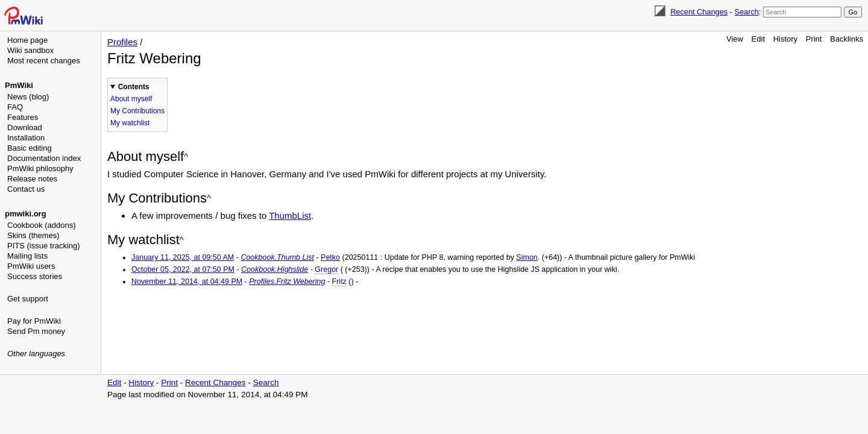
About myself (131, 99)
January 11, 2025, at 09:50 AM (183, 257)
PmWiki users (31, 266)
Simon (527, 257)
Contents (134, 87)
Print (814, 39)
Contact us (26, 189)
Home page (27, 40)
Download (25, 127)
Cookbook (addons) (41, 225)
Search (746, 12)
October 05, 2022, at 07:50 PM (183, 269)
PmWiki (19, 85)
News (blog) (28, 97)
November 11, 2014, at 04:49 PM (187, 281)
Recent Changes (699, 12)
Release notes (32, 179)
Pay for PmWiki (34, 321)
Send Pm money (36, 331)
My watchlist (130, 123)
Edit (758, 39)
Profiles (122, 42)
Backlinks (847, 39)
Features (23, 117)
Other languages (36, 354)
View (735, 39)
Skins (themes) (33, 235)
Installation (26, 138)
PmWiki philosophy (40, 168)
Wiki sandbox (30, 50)
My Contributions (137, 111)
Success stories (35, 276)
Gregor (326, 269)
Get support (28, 299)
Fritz (339, 281)
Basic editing (30, 148)
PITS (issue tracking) (44, 246)
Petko (330, 257)
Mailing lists (27, 256)
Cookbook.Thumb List (277, 257)
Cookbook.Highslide (275, 269)
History (785, 39)
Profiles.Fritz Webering (287, 281)
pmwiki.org (26, 214)
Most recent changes (44, 61)
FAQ (15, 107)
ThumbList (290, 215)
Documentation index (44, 158)
